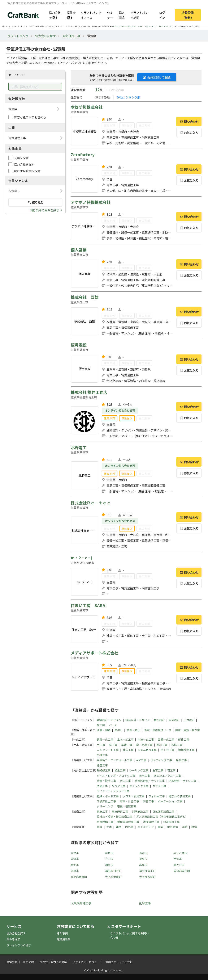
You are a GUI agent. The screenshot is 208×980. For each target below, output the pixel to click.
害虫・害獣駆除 (127, 806)
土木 (109, 827)
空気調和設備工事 (163, 811)
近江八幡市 (180, 853)
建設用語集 (64, 939)
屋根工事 (181, 760)
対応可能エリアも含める (30, 117)
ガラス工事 (159, 786)
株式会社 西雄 (85, 297)
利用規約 (29, 962)
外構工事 (102, 755)
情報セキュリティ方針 (119, 962)
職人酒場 (122, 15)
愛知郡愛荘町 (182, 871)
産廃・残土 (133, 730)
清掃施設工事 (151, 822)
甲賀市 (178, 859)
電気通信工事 (71, 36)
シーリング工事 (139, 770)
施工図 (101, 725)
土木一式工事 (125, 739)
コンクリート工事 (108, 750)
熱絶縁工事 (104, 770)
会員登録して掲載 (157, 77)
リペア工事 (119, 786)
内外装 (129, 827)
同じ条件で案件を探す (44, 210)
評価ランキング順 (129, 97)
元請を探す (21, 158)
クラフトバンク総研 (139, 15)
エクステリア (146, 827)
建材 (118, 827)
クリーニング (105, 806)
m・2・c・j (81, 558)
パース (113, 725)
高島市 (143, 865)
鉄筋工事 (177, 745)
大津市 (75, 853)
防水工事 (144, 776)
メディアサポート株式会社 (94, 653)
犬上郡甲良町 (113, 877)
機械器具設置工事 (128, 822)
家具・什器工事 (129, 801)
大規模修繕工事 (81, 903)
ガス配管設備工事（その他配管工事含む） (162, 817)
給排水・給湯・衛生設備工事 (115, 817)
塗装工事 (102, 786)
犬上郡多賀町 (147, 877)
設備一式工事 (166, 739)
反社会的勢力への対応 (53, 962)
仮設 (100, 827)
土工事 (101, 745)
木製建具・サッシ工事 (182, 781)
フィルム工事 (157, 796)
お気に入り (189, 133)
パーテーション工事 (170, 801)
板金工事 (120, 770)
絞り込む (35, 202)
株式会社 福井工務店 (89, 392)
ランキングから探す (19, 945)
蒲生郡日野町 (113, 871)
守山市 (109, 859)
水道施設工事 (172, 822)
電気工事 (102, 811)
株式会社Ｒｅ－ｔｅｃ (91, 503)
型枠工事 (162, 745)
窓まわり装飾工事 (180, 796)
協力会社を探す (55, 15)
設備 (194, 827)
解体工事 (184, 739)
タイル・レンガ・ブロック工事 (116, 776)
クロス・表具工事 (134, 796)
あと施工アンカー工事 (167, 776)
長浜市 (143, 853)
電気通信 (173, 827)
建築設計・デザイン (109, 720)
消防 (185, 827)
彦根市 (109, 853)
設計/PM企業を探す (27, 171)
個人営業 (79, 250)
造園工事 (102, 765)
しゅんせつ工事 (147, 750)
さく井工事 (167, 750)
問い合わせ (189, 121)
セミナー (110, 15)
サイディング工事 (161, 760)
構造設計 (159, 720)
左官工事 (158, 770)
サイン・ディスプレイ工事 (113, 791)
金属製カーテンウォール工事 (115, 760)
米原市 (75, 871)
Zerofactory (83, 155)
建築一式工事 (105, 739)
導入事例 (62, 933)
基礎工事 (127, 745)
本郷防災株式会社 (87, 107)
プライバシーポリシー (86, 962)
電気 (160, 827)
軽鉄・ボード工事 (108, 796)
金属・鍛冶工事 (106, 781)
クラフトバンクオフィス (91, 15)
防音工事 (148, 801)
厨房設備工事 (105, 822)
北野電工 (79, 447)
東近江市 (179, 865)
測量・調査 (104, 730)
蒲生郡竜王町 (147, 871)
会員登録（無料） (188, 15)
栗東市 (143, 859)
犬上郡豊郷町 (79, 877)
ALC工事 (141, 760)
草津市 (75, 859)
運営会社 (12, 962)
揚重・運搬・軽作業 (188, 730)
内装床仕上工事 (106, 801)
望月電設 (79, 345)
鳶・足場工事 (144, 745)
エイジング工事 (139, 786)
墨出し (119, 730)
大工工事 (125, 781)
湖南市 (109, 865)
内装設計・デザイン (138, 720)
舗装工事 (128, 750)
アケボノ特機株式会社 (91, 202)
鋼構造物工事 (186, 750)
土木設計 (189, 720)
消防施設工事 (140, 811)
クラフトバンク (18, 36)
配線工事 (145, 903)
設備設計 (174, 720)
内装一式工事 (146, 739)
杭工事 (113, 745)
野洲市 (75, 865)
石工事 (171, 770)
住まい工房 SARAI (89, 605)
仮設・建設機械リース (158, 730)
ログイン (162, 15)
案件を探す (71, 15)
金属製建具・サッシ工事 (150, 781)
